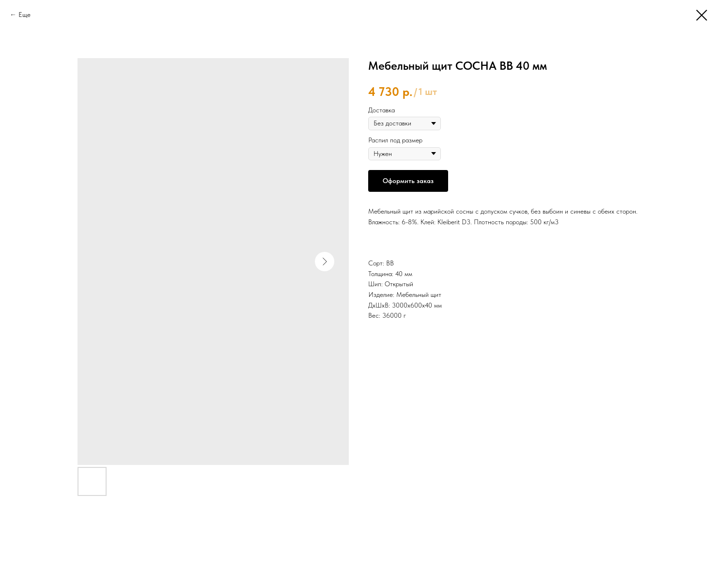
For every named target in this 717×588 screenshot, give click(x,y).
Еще (24, 15)
